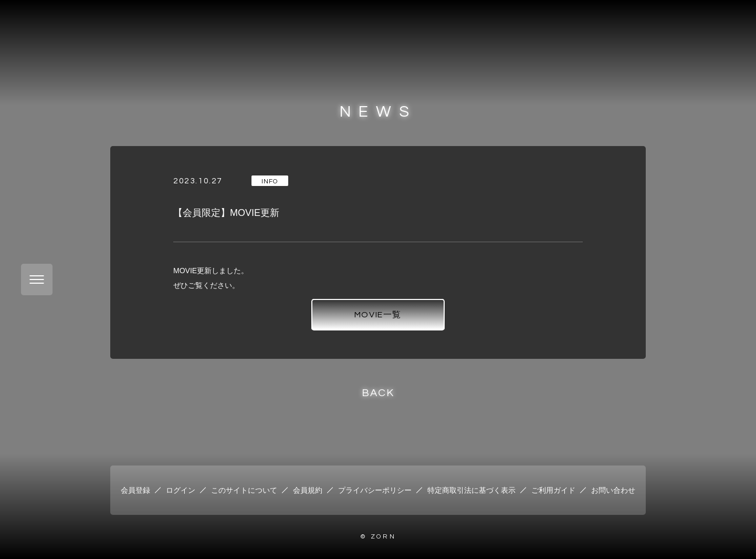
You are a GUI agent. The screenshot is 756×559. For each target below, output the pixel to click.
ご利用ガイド (553, 490)
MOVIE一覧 (378, 315)
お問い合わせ (613, 490)
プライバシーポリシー (375, 490)
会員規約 (308, 490)
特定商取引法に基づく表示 (471, 490)
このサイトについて (244, 490)
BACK (378, 393)
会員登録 (135, 490)
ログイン (181, 490)
